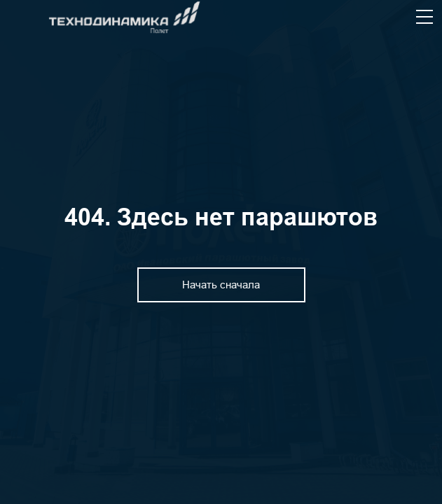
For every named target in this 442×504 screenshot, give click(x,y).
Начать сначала (221, 285)
